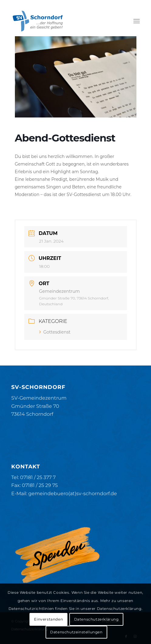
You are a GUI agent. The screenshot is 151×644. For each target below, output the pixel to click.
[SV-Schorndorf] (63, 21)
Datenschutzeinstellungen (76, 632)
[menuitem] (137, 21)
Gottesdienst (55, 332)
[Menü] (137, 21)
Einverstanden (48, 619)
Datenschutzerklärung (96, 619)
